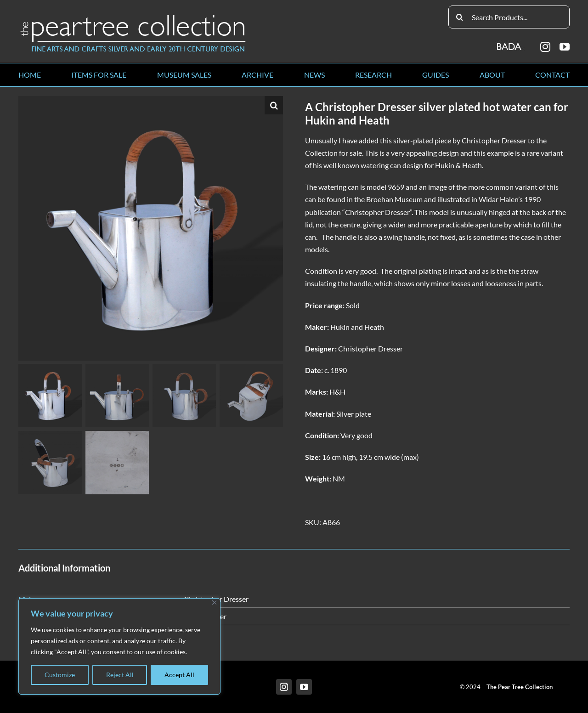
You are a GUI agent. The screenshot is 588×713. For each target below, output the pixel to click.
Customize (60, 675)
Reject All (120, 675)
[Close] (214, 603)
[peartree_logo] (133, 17)
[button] (274, 105)
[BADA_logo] (510, 43)
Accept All (179, 675)
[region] (119, 646)
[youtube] (565, 47)
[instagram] (545, 47)
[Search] (460, 17)
